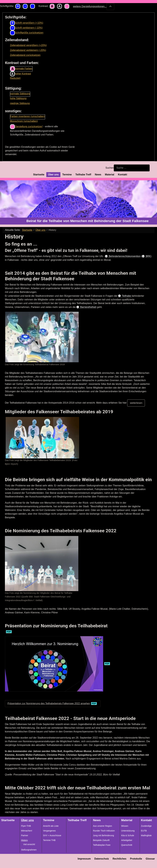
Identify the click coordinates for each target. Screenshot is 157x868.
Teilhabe (127, 296)
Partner (25, 835)
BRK (148, 256)
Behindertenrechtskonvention (125, 256)
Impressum (84, 859)
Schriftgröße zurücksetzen (27, 33)
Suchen (110, 168)
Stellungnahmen (29, 850)
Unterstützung (128, 831)
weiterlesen (136, 403)
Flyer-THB (26, 826)
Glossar (150, 859)
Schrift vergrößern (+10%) (27, 23)
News (98, 175)
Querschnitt (127, 845)
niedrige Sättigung (20, 103)
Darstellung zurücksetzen (26, 127)
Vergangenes (49, 831)
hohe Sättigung (18, 98)
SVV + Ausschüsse (52, 835)
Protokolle (136, 859)
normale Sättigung (20, 94)
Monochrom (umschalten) (24, 121)
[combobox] (132, 168)
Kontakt (123, 175)
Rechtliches (119, 859)
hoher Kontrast (20, 74)
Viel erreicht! (29, 844)
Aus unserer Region (103, 826)
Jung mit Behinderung (103, 835)
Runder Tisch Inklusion (104, 831)
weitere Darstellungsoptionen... (94, 7)
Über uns (53, 175)
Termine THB (49, 840)
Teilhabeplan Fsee (102, 845)
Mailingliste (146, 835)
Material (109, 175)
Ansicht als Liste (51, 826)
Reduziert (15, 78)
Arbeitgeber (127, 840)
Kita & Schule (128, 835)
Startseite (39, 175)
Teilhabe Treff (83, 175)
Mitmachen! (27, 831)
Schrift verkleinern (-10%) (26, 28)
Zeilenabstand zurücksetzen (25, 55)
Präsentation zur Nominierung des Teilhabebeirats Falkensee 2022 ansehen (49, 703)
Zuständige (146, 826)
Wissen (125, 826)
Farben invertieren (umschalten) (28, 116)
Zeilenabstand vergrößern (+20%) (28, 45)
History (24, 840)
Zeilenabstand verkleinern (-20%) (28, 50)
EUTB (144, 831)
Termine (67, 175)
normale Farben (21, 69)
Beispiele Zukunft (101, 840)
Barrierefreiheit (88, 307)
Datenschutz (102, 859)
